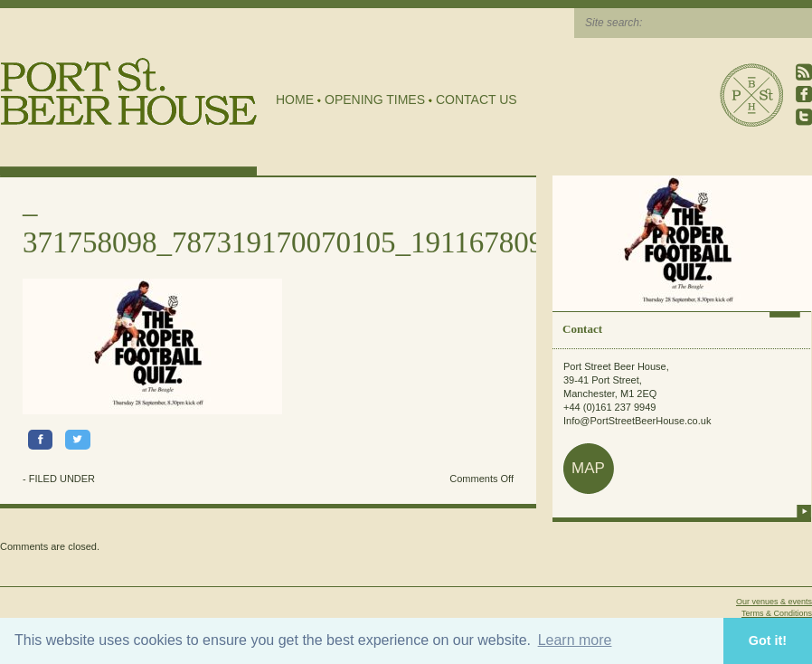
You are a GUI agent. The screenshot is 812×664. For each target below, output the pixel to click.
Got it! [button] (768, 640)
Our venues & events (774, 602)
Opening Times (375, 100)
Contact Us (477, 100)
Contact (582, 329)
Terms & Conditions (777, 613)
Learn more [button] (575, 640)
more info (804, 511)
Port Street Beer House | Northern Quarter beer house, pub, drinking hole (129, 92)
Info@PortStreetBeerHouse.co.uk (637, 421)
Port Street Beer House (751, 95)
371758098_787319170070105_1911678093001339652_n (373, 242)
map (588, 468)
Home (295, 100)
